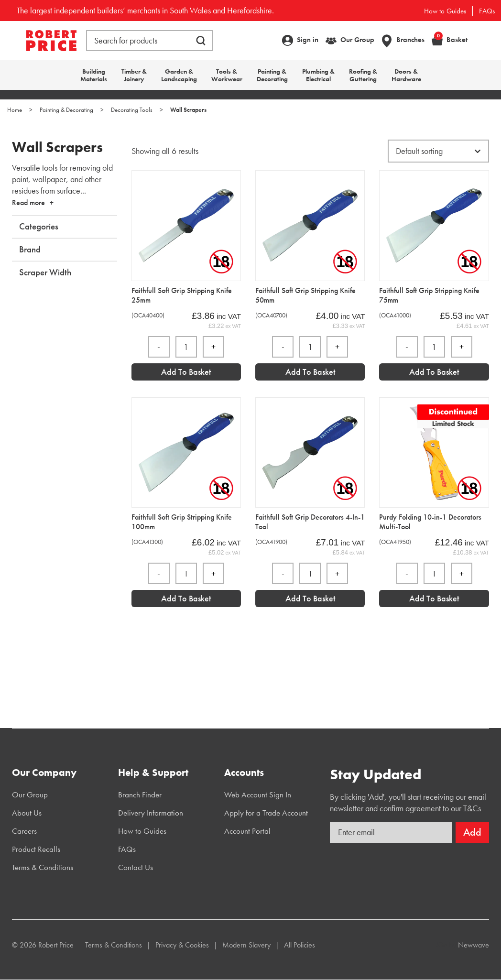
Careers (24, 831)
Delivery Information (151, 813)
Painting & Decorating (272, 75)
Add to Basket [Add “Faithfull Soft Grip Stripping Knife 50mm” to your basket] (310, 372)
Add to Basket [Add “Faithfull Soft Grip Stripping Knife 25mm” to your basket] (186, 372)
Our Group (357, 40)
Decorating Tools (132, 110)
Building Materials (94, 75)
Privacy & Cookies (182, 945)
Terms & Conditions (43, 867)
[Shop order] (438, 151)
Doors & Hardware (406, 75)
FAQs (487, 11)
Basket (451, 39)
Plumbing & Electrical (318, 75)
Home (15, 110)
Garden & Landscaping (179, 75)
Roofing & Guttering (363, 75)
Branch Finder (140, 795)
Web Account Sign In (258, 795)
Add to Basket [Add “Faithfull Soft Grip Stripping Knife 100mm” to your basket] (186, 598)
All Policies (300, 945)
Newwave (474, 945)
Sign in (308, 40)
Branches (410, 40)
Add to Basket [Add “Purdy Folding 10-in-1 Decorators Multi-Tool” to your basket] (434, 598)
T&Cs (472, 808)
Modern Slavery (246, 945)
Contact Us (136, 867)
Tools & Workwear (227, 75)
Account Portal (247, 831)
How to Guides (445, 11)
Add (472, 832)
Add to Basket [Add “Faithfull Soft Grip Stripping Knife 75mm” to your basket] (434, 372)
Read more (28, 202)
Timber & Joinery (134, 75)
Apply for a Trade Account (266, 813)
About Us (27, 813)
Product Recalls (36, 849)
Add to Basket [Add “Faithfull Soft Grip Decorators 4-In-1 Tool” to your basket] (310, 598)
